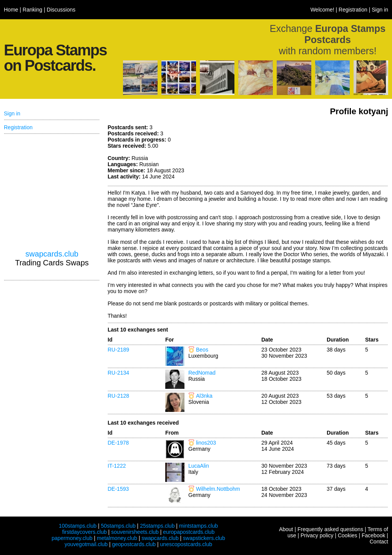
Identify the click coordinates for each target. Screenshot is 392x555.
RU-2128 (118, 396)
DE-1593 (118, 489)
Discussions (61, 10)
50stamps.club (118, 526)
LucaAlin (199, 466)
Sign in (380, 10)
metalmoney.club (117, 538)
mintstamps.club (198, 526)
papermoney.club (72, 538)
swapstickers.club (204, 538)
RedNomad (202, 373)
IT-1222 (117, 466)
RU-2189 (118, 350)
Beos (202, 350)
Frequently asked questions (330, 529)
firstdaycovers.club (85, 532)
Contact (379, 542)
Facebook (373, 535)
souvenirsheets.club (135, 532)
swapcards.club (52, 254)
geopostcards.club (134, 544)
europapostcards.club (189, 532)
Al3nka (204, 396)
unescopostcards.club (186, 544)
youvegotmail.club (86, 544)
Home (11, 10)
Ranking (32, 10)
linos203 (206, 443)
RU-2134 (118, 373)
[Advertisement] (52, 192)
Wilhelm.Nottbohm (218, 489)
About (286, 529)
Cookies (348, 535)
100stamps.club (78, 526)
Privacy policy (317, 535)
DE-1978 (118, 443)
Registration (353, 10)
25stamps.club (157, 526)
